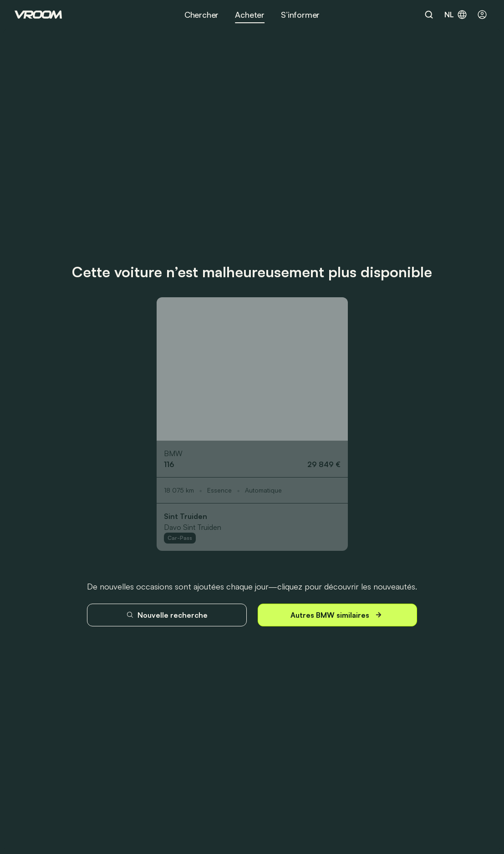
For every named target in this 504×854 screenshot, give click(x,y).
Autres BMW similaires (337, 615)
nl (456, 15)
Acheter (250, 15)
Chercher (202, 15)
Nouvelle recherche (167, 615)
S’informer (300, 15)
